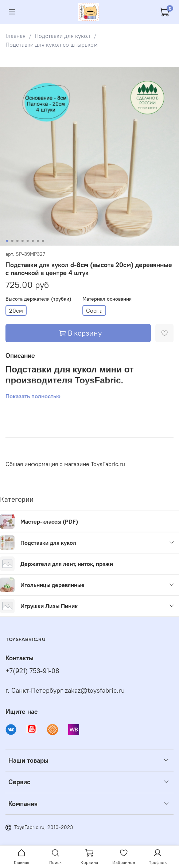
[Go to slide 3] (17, 241)
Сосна (94, 310)
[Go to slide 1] (7, 241)
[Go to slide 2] (12, 241)
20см (16, 310)
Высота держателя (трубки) (38, 299)
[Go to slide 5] (27, 241)
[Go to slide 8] (43, 241)
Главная (15, 36)
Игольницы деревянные (52, 585)
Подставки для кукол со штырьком (52, 44)
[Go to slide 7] (38, 241)
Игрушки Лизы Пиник (49, 606)
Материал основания (107, 299)
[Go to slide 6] (32, 241)
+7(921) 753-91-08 (32, 670)
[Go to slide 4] (22, 241)
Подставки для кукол (63, 36)
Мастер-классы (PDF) (49, 521)
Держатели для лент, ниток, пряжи (67, 564)
